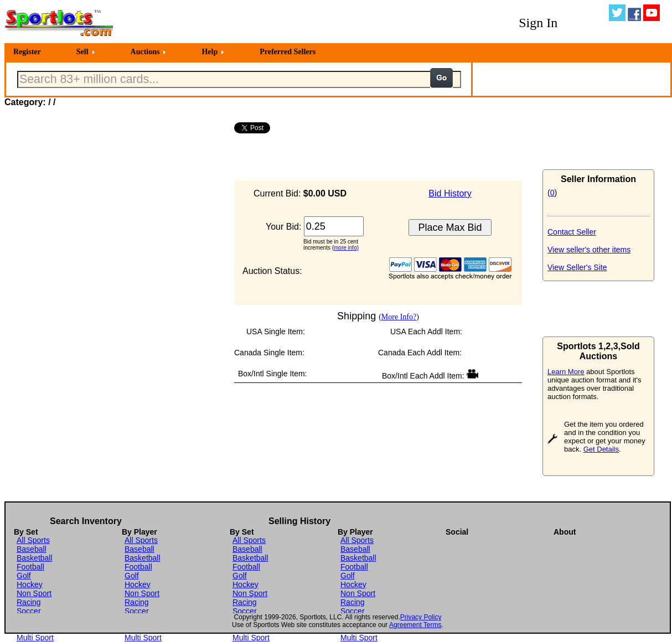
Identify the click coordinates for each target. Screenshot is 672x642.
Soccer (29, 611)
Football (30, 567)
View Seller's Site (577, 267)
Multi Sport (35, 638)
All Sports (33, 540)
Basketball (35, 558)
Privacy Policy (421, 617)
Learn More (566, 372)
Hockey (30, 584)
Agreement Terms (415, 625)
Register (27, 52)
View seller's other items (589, 250)
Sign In (538, 23)
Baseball (32, 549)
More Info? (399, 317)
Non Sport (34, 593)
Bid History (450, 193)
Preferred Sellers (288, 52)
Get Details (601, 449)
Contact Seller (572, 232)
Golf (24, 576)
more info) (346, 248)
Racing (29, 602)
